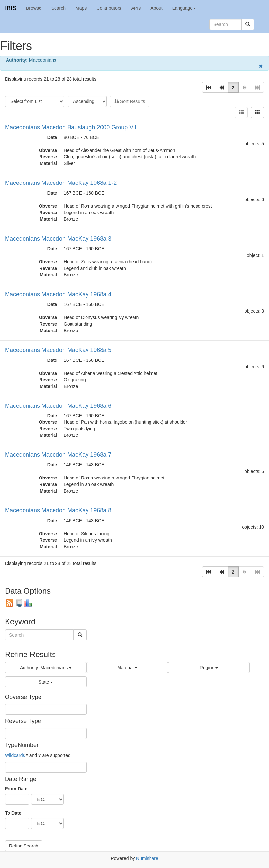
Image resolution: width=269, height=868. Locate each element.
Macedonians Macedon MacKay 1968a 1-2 (61, 183)
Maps (81, 8)
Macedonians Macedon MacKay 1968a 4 (58, 294)
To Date (13, 813)
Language (184, 8)
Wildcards (15, 755)
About (157, 8)
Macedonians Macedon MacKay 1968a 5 (58, 350)
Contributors (109, 8)
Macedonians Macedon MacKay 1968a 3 (58, 239)
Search (58, 8)
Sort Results (130, 101)
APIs (136, 8)
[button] (209, 87)
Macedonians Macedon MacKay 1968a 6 (58, 406)
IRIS (11, 8)
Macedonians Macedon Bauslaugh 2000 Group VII (71, 127)
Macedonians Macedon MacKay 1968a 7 (58, 455)
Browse (34, 8)
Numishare (147, 858)
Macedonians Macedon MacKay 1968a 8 (58, 510)
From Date (16, 789)
